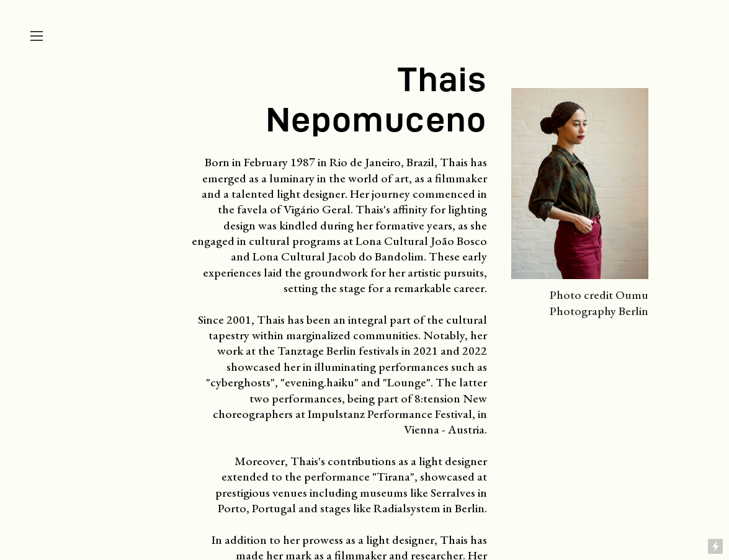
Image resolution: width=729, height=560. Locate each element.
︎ (37, 36)
